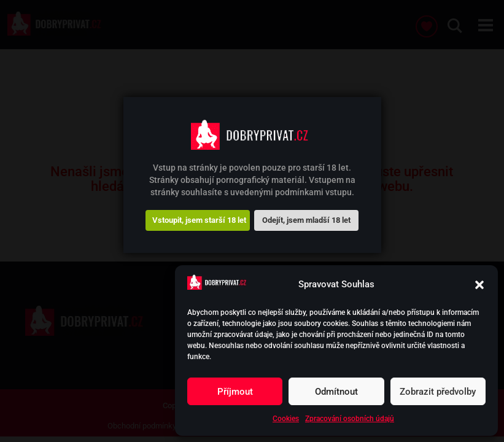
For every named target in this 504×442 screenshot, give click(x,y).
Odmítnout (336, 392)
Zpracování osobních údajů (350, 419)
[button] (479, 285)
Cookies (286, 419)
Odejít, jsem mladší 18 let (306, 220)
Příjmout (235, 392)
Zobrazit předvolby (438, 392)
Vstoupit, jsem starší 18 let (199, 220)
